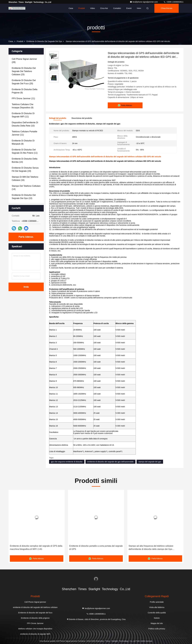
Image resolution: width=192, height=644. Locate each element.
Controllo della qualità (157, 613)
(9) (25, 91)
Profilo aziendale (157, 602)
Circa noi (104, 8)
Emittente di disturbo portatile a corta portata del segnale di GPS (96, 548)
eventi (129, 8)
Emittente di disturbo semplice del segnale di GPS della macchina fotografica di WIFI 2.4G (36, 548)
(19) (25, 169)
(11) (23, 98)
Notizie (157, 618)
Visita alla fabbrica (157, 607)
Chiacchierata (167, 8)
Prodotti (82, 8)
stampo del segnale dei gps (150, 462)
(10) (25, 124)
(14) (25, 160)
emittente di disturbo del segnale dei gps (44, 41)
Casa (71, 8)
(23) (24, 71)
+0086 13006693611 (174, 2)
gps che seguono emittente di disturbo (67, 462)
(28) (24, 61)
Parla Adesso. (26, 237)
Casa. (11, 41)
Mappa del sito (157, 623)
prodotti (20, 41)
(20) (24, 82)
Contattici (117, 8)
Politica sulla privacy (157, 629)
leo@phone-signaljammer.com (144, 2)
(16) (25, 179)
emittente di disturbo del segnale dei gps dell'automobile (110, 462)
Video (93, 8)
